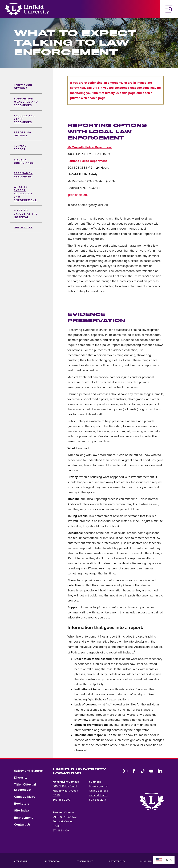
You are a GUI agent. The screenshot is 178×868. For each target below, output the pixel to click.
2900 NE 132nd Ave (65, 817)
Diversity (21, 778)
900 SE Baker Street (65, 786)
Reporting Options (23, 134)
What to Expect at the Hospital (26, 214)
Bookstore (22, 804)
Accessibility (21, 861)
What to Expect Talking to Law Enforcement (25, 194)
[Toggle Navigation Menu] (169, 9)
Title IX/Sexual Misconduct (25, 787)
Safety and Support (29, 771)
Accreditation (52, 861)
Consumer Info (85, 861)
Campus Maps (25, 797)
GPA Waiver (23, 228)
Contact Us (22, 825)
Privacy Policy (117, 861)
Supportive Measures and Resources (26, 102)
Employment (23, 818)
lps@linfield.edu (78, 195)
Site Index (22, 810)
